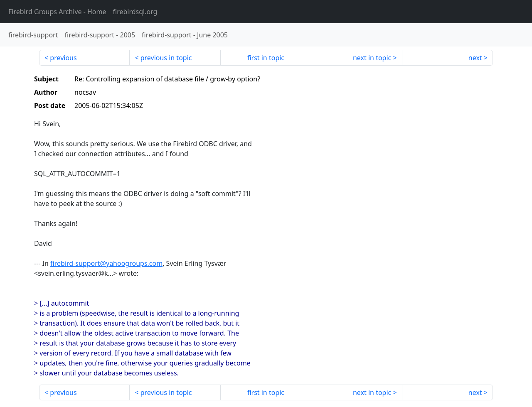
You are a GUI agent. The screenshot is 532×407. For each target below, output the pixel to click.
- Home (57, 12)
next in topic (372, 58)
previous (63, 58)
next (475, 58)
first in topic (266, 58)
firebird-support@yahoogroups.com (106, 263)
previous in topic (166, 58)
